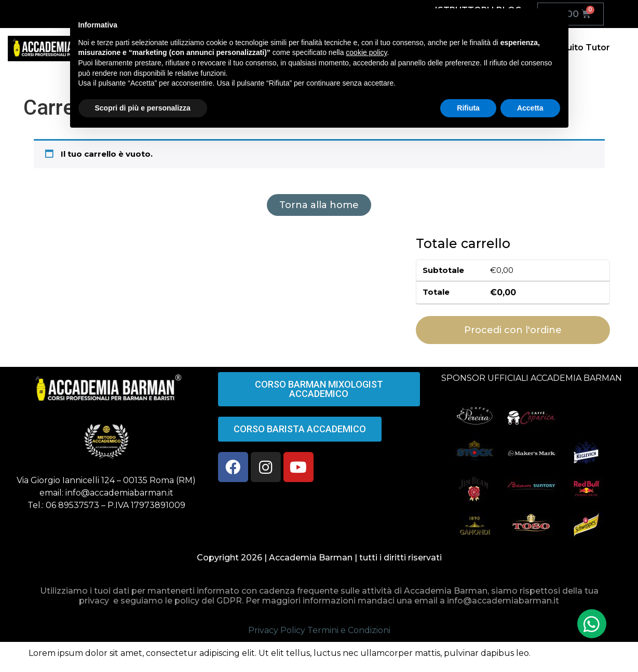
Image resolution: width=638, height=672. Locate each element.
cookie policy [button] (366, 52)
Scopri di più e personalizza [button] (143, 108)
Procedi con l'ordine (513, 330)
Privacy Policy (277, 630)
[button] (592, 624)
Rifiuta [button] (468, 108)
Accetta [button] (530, 108)
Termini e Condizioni (349, 630)
